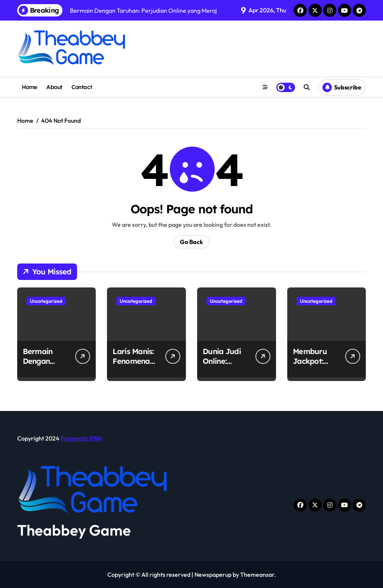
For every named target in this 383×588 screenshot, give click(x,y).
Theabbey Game (74, 530)
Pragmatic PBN (81, 438)
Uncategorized (46, 301)
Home (30, 87)
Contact (82, 87)
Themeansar (257, 575)
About (54, 87)
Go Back (191, 242)
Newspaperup (213, 575)
